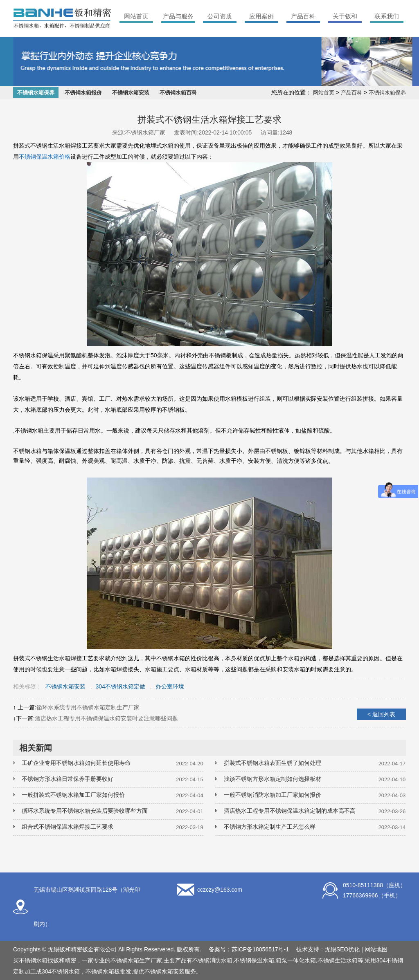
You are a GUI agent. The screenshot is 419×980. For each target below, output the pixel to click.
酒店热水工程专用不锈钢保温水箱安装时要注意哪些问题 (106, 718)
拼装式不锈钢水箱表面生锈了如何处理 (273, 763)
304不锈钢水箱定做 (121, 686)
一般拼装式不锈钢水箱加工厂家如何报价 (73, 795)
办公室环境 (170, 686)
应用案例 (261, 16)
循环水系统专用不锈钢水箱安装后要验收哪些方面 (85, 811)
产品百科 (303, 16)
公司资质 (220, 16)
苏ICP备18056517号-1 (260, 949)
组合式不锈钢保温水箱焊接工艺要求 (68, 827)
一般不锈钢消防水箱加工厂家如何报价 (273, 795)
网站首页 (136, 16)
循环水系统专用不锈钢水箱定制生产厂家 (88, 707)
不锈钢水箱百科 (178, 93)
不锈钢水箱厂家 (145, 132)
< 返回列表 (381, 714)
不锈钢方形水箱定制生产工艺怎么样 (270, 827)
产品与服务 (178, 16)
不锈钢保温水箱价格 (45, 157)
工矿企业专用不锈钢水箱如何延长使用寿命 (76, 763)
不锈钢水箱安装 (131, 93)
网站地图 (376, 949)
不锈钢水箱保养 (36, 93)
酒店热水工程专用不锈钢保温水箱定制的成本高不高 (290, 811)
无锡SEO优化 (342, 949)
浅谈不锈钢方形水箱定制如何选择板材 (273, 779)
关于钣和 (345, 16)
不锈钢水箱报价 (83, 93)
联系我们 (387, 16)
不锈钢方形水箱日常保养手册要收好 (68, 779)
